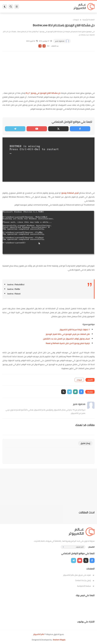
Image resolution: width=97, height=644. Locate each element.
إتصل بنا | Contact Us (85, 580)
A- (40, 46)
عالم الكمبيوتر (39, 634)
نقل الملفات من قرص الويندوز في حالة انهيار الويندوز (68, 334)
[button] (81, 392)
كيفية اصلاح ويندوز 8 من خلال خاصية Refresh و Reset (68, 343)
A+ (44, 46)
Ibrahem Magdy (59, 640)
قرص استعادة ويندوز (70, 193)
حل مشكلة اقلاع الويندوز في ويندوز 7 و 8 (43, 93)
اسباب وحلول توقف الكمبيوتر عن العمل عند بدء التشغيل (66, 339)
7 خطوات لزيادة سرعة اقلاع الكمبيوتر (75, 330)
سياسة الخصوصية (86, 586)
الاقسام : (91, 547)
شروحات (76, 20)
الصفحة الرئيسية (89, 20)
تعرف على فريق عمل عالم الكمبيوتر (79, 575)
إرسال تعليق (85, 443)
